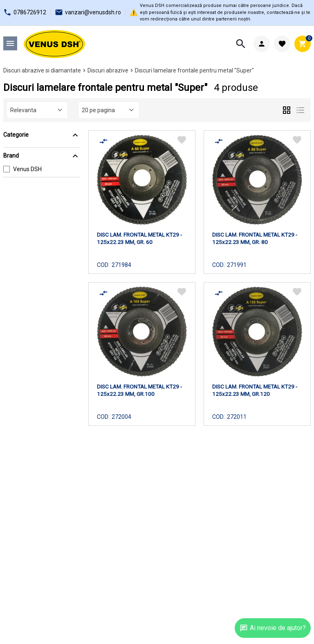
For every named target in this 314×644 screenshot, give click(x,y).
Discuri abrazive (108, 70)
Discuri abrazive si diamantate (42, 70)
